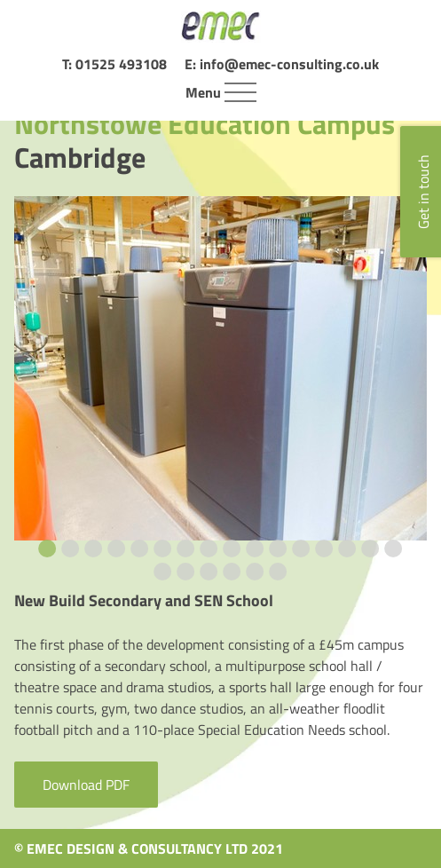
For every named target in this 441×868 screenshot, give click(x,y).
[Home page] (221, 27)
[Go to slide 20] (232, 572)
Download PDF (86, 785)
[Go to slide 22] (279, 572)
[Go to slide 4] (117, 548)
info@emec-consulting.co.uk (289, 64)
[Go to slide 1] (48, 548)
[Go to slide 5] (140, 548)
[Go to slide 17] (163, 572)
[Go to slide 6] (163, 548)
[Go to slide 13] (325, 548)
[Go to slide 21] (256, 572)
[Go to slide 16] (394, 548)
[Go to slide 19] (209, 572)
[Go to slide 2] (71, 548)
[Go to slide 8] (209, 548)
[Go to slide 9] (232, 548)
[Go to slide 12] (302, 548)
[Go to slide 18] (186, 572)
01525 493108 (121, 64)
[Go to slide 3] (94, 548)
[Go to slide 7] (186, 548)
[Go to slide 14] (348, 548)
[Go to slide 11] (279, 548)
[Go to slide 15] (371, 548)
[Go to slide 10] (256, 548)
